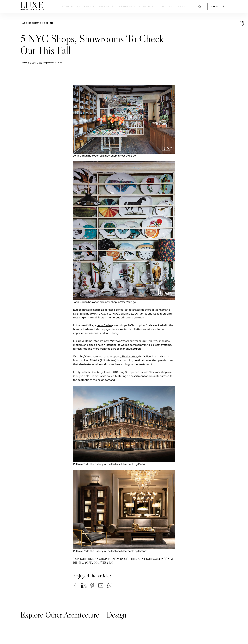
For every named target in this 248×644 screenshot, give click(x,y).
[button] (76, 585)
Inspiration (127, 6)
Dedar (105, 310)
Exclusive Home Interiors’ (88, 341)
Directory (147, 6)
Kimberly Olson (35, 63)
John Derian (104, 325)
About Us (218, 6)
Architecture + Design (38, 23)
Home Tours (71, 6)
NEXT (181, 6)
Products (106, 6)
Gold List (166, 6)
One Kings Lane (100, 372)
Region (89, 6)
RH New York (129, 356)
